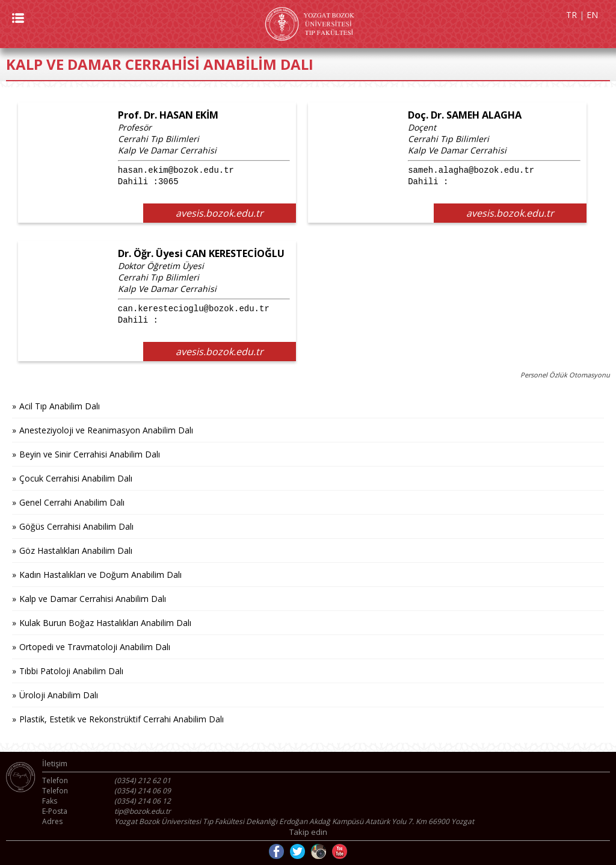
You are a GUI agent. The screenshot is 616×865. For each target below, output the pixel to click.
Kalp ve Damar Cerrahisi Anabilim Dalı (93, 599)
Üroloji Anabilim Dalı (59, 695)
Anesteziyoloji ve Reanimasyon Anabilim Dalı (106, 430)
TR (571, 15)
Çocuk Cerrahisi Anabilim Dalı (76, 478)
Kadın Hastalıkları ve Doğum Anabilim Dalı (100, 575)
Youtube (340, 851)
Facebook (276, 851)
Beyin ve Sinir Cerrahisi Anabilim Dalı (90, 454)
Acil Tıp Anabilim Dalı (60, 406)
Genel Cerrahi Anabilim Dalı (72, 502)
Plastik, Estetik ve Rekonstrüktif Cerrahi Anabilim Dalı (122, 719)
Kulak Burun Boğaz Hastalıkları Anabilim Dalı (105, 623)
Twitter (297, 851)
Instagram (319, 851)
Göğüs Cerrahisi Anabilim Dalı (76, 526)
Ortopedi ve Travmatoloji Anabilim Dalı (95, 647)
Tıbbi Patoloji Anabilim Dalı (71, 671)
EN (592, 15)
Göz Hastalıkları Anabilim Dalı (76, 550)
